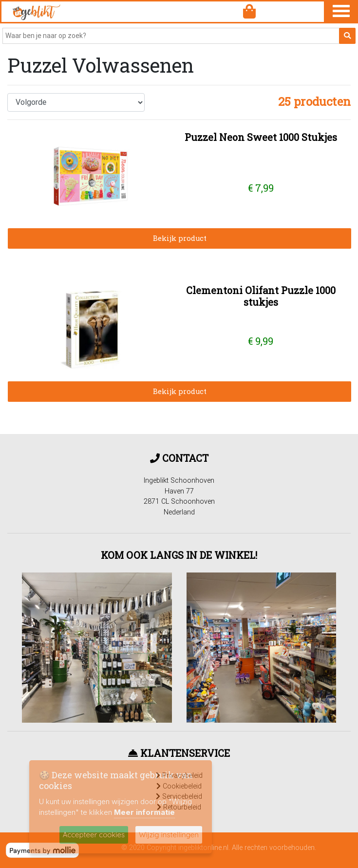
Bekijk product (180, 238)
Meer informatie (144, 812)
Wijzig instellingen (169, 835)
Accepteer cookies (94, 835)
